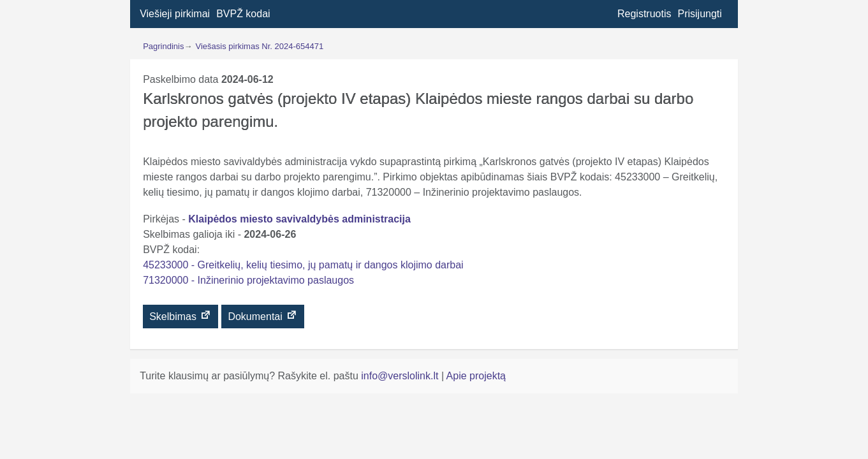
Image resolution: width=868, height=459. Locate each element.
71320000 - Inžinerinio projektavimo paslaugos (248, 280)
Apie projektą (476, 376)
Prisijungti (699, 14)
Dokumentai (263, 316)
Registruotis (644, 14)
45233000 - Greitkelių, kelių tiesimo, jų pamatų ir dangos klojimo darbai (303, 265)
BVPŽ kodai (243, 14)
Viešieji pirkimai (175, 14)
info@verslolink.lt (401, 376)
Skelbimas (180, 316)
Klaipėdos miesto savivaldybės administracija (299, 219)
